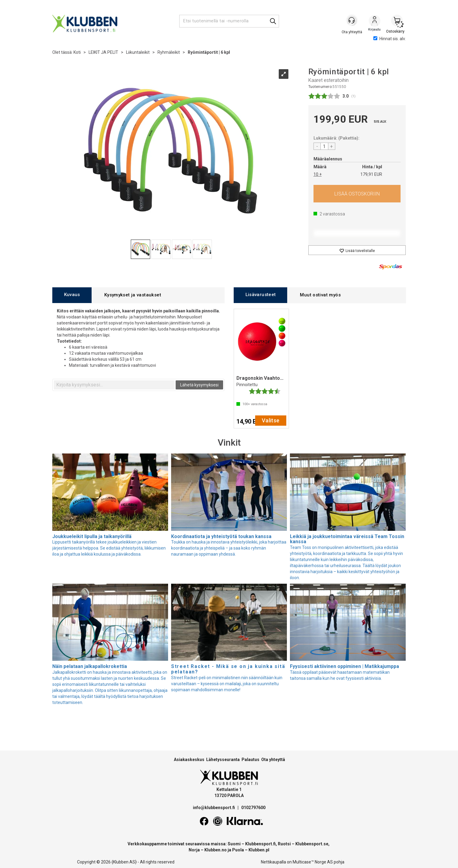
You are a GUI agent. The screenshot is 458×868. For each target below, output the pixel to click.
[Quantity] (324, 146)
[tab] (72, 295)
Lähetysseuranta (223, 760)
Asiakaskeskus (189, 760)
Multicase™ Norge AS (313, 862)
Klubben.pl (259, 850)
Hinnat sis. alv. (390, 39)
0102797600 (253, 808)
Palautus (250, 760)
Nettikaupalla (273, 862)
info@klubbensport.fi (214, 808)
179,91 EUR (371, 174)
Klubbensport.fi (260, 844)
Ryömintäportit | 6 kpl (209, 52)
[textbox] (114, 385)
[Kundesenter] (352, 21)
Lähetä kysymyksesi (199, 385)
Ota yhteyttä (273, 760)
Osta (357, 194)
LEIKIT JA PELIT (103, 52)
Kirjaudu (375, 21)
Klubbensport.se (312, 844)
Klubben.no (216, 850)
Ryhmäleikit (169, 52)
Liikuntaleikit (138, 52)
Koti (77, 52)
